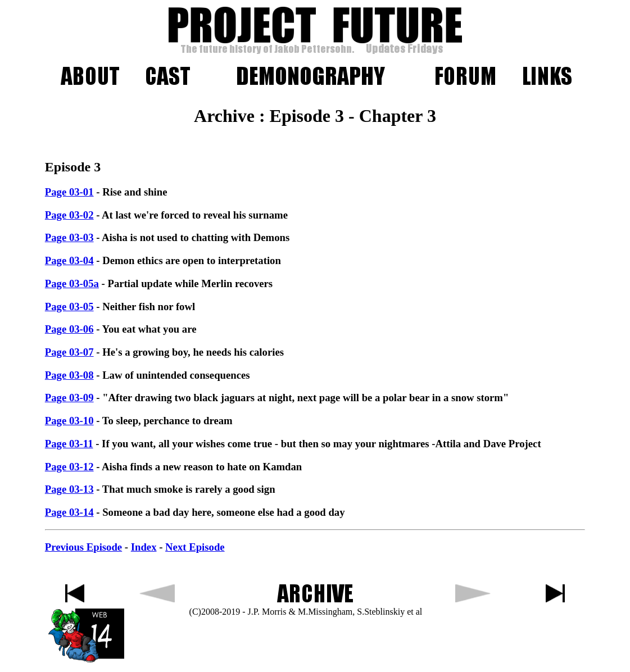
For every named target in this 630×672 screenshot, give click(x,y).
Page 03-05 (69, 307)
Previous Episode (83, 547)
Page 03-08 (69, 375)
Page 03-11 (69, 444)
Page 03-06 (69, 329)
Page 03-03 (69, 237)
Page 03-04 (69, 260)
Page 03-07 (69, 352)
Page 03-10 (69, 421)
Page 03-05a (72, 283)
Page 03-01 (69, 192)
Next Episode (195, 547)
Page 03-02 (69, 215)
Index (144, 547)
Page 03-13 (69, 489)
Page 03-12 (69, 467)
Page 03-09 (69, 398)
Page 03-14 (69, 512)
